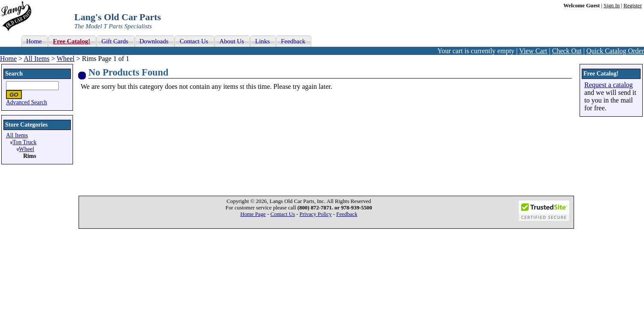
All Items (36, 59)
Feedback (347, 214)
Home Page (253, 214)
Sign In (612, 6)
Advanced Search (27, 102)
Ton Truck (24, 142)
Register (633, 6)
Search (14, 74)
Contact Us (283, 214)
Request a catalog (609, 85)
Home (8, 59)
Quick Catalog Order (615, 51)
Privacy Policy (316, 214)
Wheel (66, 59)
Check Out (567, 51)
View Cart (533, 51)
